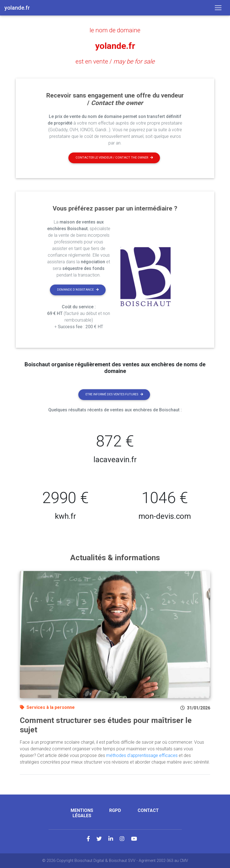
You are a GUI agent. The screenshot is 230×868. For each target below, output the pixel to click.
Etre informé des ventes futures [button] (114, 394)
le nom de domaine (115, 30)
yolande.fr (115, 46)
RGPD (115, 810)
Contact (148, 810)
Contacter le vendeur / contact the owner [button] (114, 158)
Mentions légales (82, 813)
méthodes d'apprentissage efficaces (142, 755)
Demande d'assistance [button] (78, 290)
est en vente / (115, 61)
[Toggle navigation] (218, 8)
